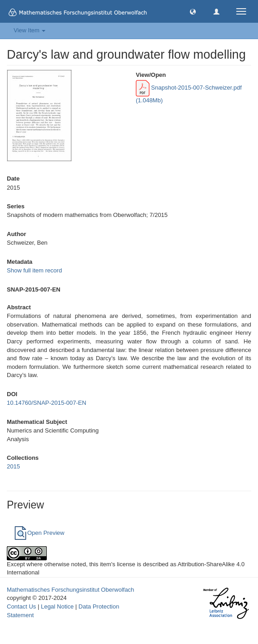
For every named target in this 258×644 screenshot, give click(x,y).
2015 (13, 466)
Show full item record (34, 270)
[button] (193, 11)
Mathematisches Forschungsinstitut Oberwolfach (70, 590)
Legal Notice (57, 606)
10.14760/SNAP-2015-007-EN (47, 403)
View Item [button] (30, 30)
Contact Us (21, 606)
